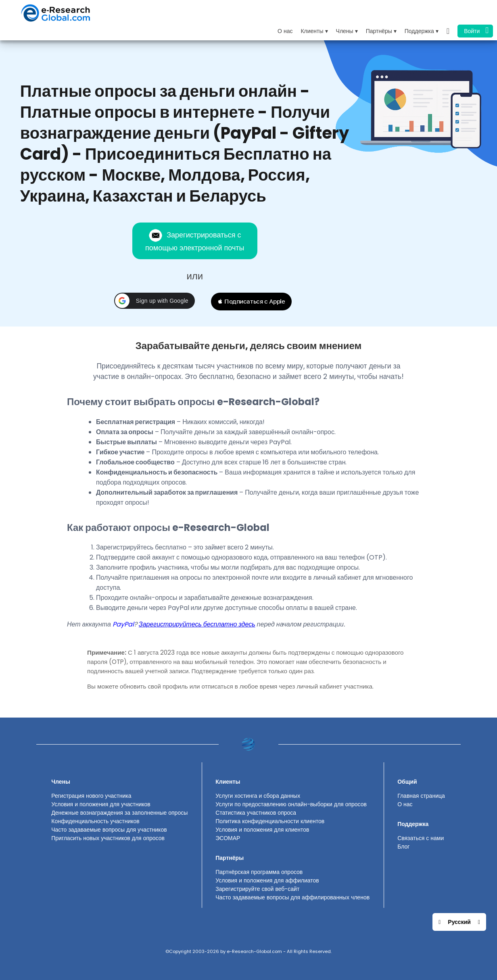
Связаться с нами (421, 838)
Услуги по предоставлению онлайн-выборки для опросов (291, 804)
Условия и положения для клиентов (262, 830)
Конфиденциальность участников (95, 821)
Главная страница (421, 796)
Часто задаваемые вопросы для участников (109, 830)
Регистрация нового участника (91, 796)
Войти (476, 30)
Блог (403, 847)
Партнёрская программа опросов (259, 872)
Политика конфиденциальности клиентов (270, 821)
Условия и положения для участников (101, 804)
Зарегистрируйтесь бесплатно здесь (197, 624)
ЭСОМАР (228, 838)
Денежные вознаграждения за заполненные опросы (119, 813)
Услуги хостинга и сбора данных (258, 796)
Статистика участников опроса (256, 813)
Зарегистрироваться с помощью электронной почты (195, 241)
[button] (155, 301)
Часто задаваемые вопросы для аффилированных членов (292, 897)
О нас (285, 31)
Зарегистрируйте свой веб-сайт (257, 889)
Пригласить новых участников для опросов (108, 838)
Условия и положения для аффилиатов (267, 880)
